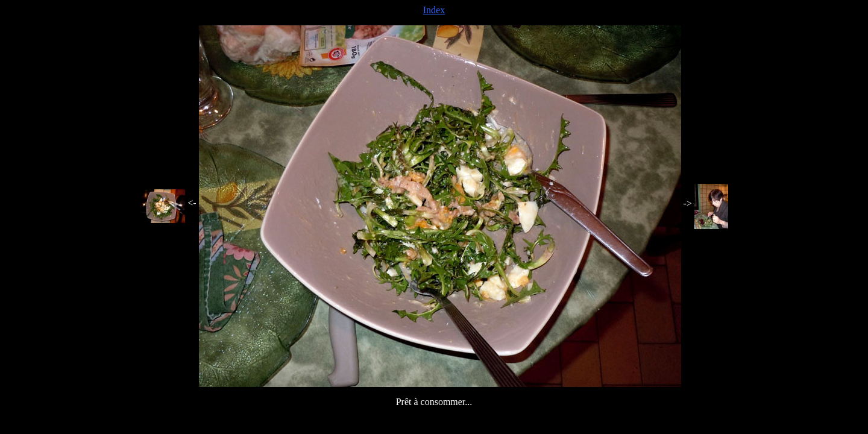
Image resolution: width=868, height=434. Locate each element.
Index (434, 10)
